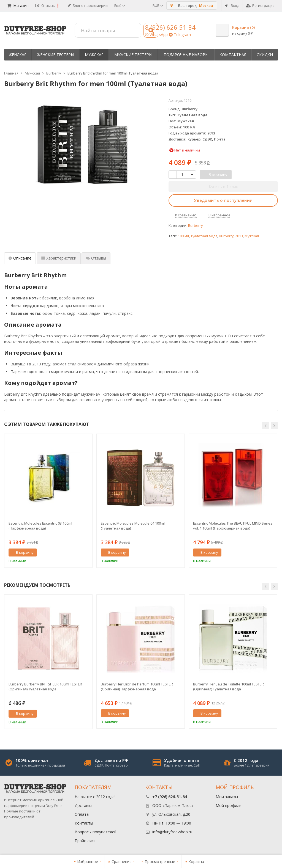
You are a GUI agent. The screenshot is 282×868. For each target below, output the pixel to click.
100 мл (183, 236)
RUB (158, 5)
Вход (232, 5)
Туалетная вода (204, 236)
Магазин (18, 5)
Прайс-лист (85, 841)
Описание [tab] (20, 258)
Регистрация (260, 5)
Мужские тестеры (133, 55)
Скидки (265, 55)
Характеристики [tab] (59, 258)
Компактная (233, 55)
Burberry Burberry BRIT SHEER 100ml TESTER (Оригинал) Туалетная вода (45, 687)
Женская (18, 55)
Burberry (195, 226)
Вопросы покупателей (96, 832)
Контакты (84, 823)
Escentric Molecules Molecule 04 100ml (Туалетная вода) (133, 526)
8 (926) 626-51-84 (170, 27)
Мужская (94, 55)
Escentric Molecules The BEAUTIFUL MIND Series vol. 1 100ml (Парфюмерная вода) (233, 526)
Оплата (82, 814)
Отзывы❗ (48, 5)
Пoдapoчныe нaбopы (186, 55)
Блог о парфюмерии (87, 5)
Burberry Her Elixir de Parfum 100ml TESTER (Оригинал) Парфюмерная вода (137, 687)
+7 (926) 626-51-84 (170, 797)
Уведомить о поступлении (223, 200)
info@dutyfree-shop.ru (172, 832)
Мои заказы (227, 797)
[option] (48, 501)
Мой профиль (229, 805)
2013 (239, 236)
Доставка (84, 805)
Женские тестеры (56, 55)
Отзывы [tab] (96, 258)
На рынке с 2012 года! (95, 797)
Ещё (120, 5)
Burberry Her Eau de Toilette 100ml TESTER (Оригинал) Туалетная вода (228, 687)
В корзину (22, 552)
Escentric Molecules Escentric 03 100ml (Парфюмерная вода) (40, 526)
